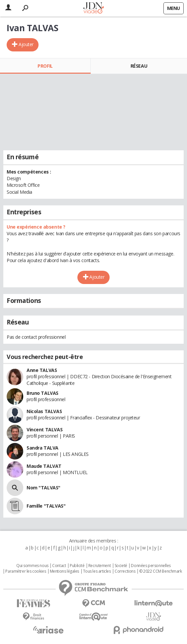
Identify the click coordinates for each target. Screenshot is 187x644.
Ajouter (26, 44)
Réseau (139, 66)
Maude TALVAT (44, 466)
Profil (45, 66)
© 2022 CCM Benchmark (161, 571)
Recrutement (99, 566)
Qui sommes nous (32, 566)
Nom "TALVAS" (44, 488)
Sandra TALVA (43, 448)
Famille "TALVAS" (46, 506)
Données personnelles (151, 566)
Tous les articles (97, 571)
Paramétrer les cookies (26, 571)
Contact (59, 566)
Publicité (77, 566)
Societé (121, 566)
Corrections (125, 571)
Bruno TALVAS (43, 393)
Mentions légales (64, 571)
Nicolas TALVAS (44, 411)
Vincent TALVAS (45, 429)
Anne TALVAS (42, 370)
